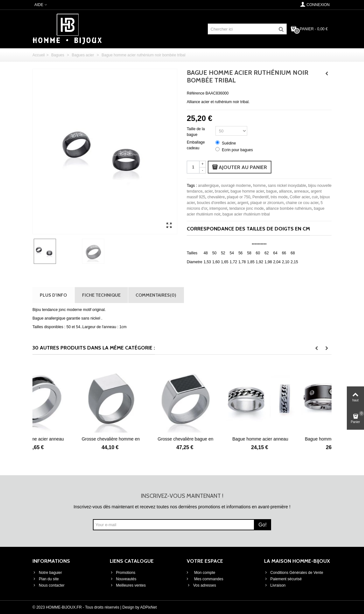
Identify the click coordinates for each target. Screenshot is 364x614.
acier (209, 191)
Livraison (275, 585)
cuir (315, 197)
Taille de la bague (196, 132)
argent (243, 203)
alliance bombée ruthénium (289, 208)
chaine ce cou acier (302, 203)
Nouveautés (123, 579)
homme (259, 186)
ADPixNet (149, 607)
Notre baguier (47, 573)
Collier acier (300, 197)
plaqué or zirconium (267, 203)
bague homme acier (247, 191)
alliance (286, 191)
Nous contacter (49, 585)
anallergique (208, 186)
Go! (262, 525)
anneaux (301, 191)
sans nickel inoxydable (287, 186)
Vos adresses (201, 585)
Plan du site (46, 579)
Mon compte (204, 573)
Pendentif (260, 197)
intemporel (218, 208)
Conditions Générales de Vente (294, 573)
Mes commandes (208, 579)
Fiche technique (101, 295)
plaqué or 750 (238, 197)
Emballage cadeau (196, 145)
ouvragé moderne (236, 186)
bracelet (222, 191)
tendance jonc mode (247, 208)
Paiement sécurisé (283, 579)
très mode (279, 197)
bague (272, 191)
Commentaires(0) (156, 295)
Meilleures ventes (128, 585)
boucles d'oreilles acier (216, 203)
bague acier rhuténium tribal (246, 214)
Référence (196, 93)
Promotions (123, 573)
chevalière (216, 197)
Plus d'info (53, 295)
